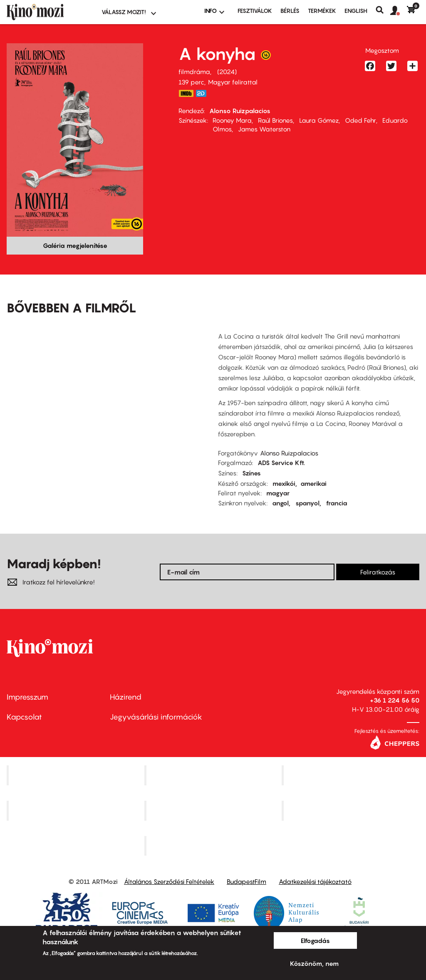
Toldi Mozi (214, 846)
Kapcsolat (24, 717)
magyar (278, 493)
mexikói (284, 483)
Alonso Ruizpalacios (240, 111)
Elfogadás (315, 940)
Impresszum (27, 697)
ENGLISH (356, 11)
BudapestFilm (246, 881)
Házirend (126, 697)
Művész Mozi (352, 775)
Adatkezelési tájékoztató (315, 881)
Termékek (322, 11)
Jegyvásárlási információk (156, 717)
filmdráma (194, 72)
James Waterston (264, 129)
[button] (399, 11)
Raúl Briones (275, 120)
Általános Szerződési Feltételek (169, 881)
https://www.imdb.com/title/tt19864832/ (186, 93)
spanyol (307, 503)
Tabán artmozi (352, 810)
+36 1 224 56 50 (395, 700)
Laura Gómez (319, 120)
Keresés (383, 10)
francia (337, 503)
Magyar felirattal (233, 82)
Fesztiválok (255, 11)
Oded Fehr (360, 120)
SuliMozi (214, 810)
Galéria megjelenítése (75, 245)
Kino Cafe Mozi (214, 775)
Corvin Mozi (76, 775)
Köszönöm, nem (314, 963)
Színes (251, 473)
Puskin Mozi (77, 810)
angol (280, 503)
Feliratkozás (378, 572)
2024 (227, 72)
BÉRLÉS (290, 11)
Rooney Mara (232, 120)
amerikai (313, 483)
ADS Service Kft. (281, 463)
